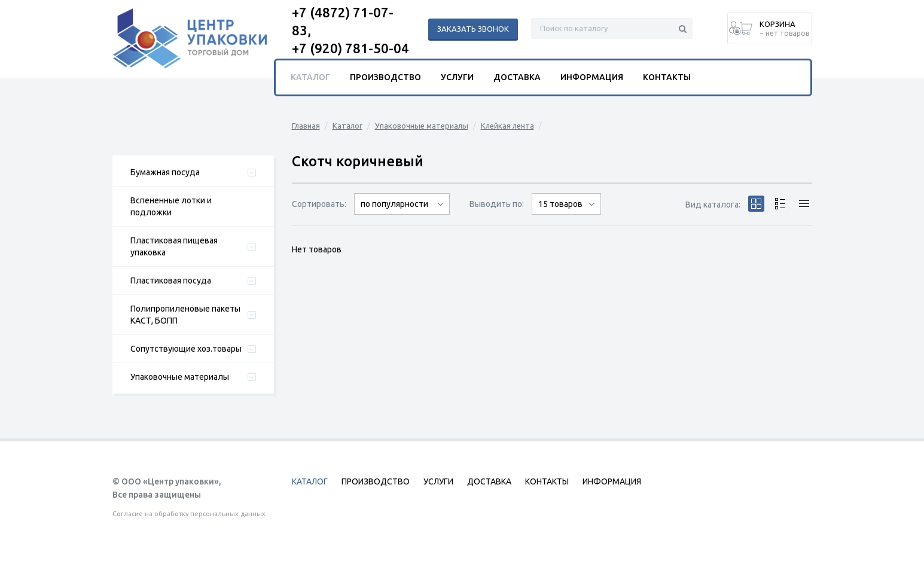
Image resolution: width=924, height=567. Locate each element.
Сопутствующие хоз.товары (186, 349)
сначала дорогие (402, 214)
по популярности (394, 204)
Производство (385, 77)
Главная (306, 126)
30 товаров (566, 214)
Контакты (667, 77)
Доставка (517, 77)
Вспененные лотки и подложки (171, 206)
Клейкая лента (507, 126)
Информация (592, 77)
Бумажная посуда (165, 172)
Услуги (457, 77)
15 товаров (560, 204)
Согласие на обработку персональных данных (189, 514)
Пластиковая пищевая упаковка (174, 246)
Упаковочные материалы (180, 377)
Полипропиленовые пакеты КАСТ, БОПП (185, 315)
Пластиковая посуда (171, 281)
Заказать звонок (473, 29)
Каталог (347, 126)
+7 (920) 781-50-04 (350, 48)
